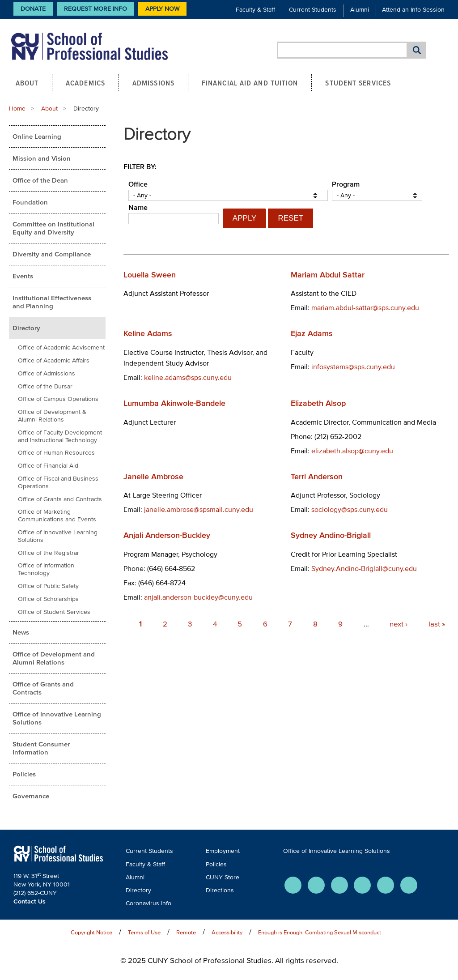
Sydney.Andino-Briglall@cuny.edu (364, 568)
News (21, 632)
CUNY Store (223, 877)
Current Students (313, 10)
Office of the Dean (40, 180)
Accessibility (227, 932)
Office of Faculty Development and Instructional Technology (60, 436)
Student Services (358, 83)
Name (138, 207)
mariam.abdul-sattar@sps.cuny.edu (365, 307)
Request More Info (95, 9)
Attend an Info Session (413, 10)
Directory (26, 328)
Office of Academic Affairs (54, 360)
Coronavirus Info (148, 903)
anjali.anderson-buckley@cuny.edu (198, 597)
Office (138, 184)
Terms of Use (144, 932)
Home (17, 109)
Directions (220, 890)
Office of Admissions (47, 373)
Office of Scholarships (48, 599)
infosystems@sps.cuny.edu (353, 366)
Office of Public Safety (48, 586)
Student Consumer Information (41, 748)
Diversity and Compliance (52, 254)
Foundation (30, 202)
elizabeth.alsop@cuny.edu (352, 451)
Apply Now (162, 9)
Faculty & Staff (255, 10)
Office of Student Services (54, 612)
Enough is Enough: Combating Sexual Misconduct (320, 932)
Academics (85, 83)
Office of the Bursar (45, 386)
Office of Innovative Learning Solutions (58, 536)
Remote (186, 932)
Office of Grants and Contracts (60, 499)
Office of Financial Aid (48, 466)
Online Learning (37, 136)
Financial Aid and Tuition (250, 83)
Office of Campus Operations (58, 399)
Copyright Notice (91, 932)
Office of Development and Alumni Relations (54, 658)
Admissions (153, 83)
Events (23, 276)
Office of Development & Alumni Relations (52, 416)
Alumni (360, 10)
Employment (223, 851)
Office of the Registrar (49, 553)
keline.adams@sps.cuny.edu (188, 377)
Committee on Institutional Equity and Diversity (53, 228)
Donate (33, 9)
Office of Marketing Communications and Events (57, 516)
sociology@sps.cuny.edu (350, 509)
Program (346, 184)
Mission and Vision (42, 158)
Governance (31, 796)
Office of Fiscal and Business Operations (58, 482)
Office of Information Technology (46, 569)
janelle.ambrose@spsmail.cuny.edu (199, 509)
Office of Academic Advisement (61, 347)
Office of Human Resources (56, 453)
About (27, 83)
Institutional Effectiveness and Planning (52, 302)
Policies (24, 774)
